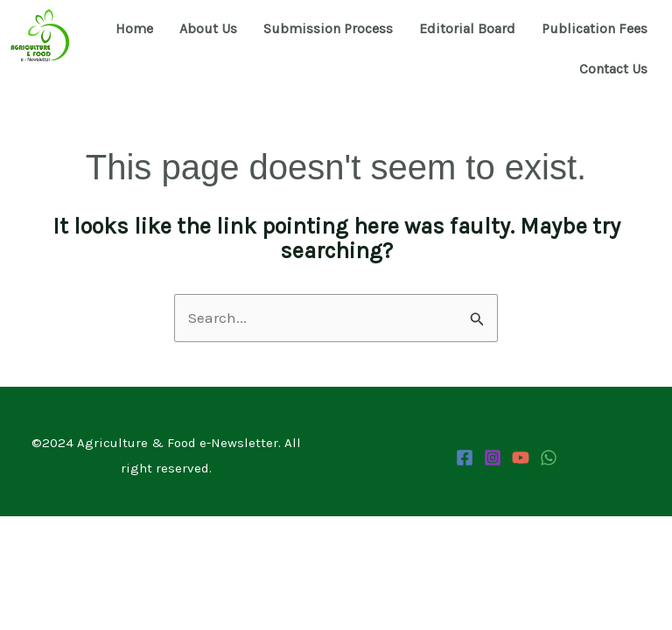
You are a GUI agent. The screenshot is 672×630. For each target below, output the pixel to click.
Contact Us (613, 69)
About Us (208, 28)
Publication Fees (595, 28)
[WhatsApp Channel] (549, 458)
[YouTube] (521, 458)
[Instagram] (493, 458)
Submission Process (328, 28)
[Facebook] (465, 458)
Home (134, 28)
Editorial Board (467, 28)
